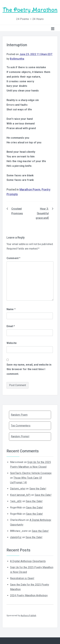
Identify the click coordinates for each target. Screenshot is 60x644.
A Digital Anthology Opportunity (28, 561)
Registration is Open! (22, 578)
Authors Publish (28, 615)
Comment (13, 258)
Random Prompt (20, 436)
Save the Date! (38, 489)
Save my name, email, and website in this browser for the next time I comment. (29, 369)
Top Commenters (21, 426)
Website (12, 343)
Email (11, 326)
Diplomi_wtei (18, 489)
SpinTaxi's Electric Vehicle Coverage (31, 473)
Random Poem (19, 415)
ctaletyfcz (16, 537)
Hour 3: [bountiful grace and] (42, 213)
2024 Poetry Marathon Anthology (29, 595)
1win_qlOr (16, 501)
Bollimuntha (17, 59)
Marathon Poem (30, 190)
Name (11, 309)
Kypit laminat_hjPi (20, 495)
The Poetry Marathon (30, 10)
